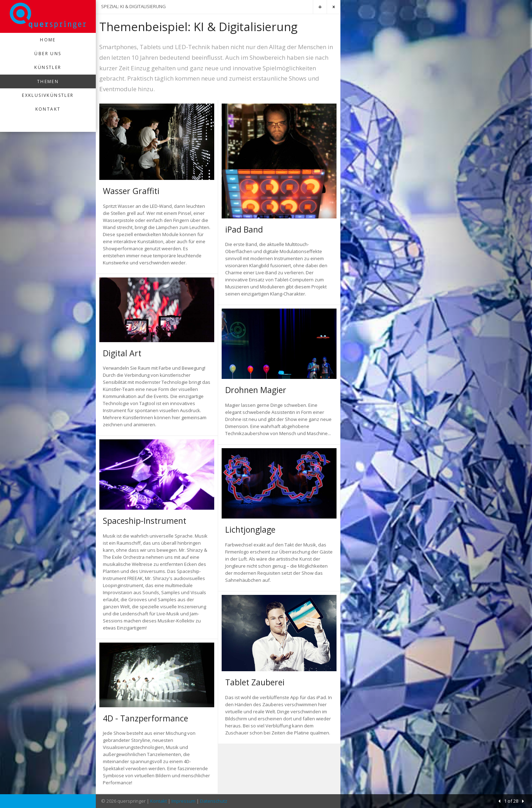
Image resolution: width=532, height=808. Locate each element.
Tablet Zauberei (255, 682)
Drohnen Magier (256, 390)
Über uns (48, 54)
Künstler (48, 67)
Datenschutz (214, 801)
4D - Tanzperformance (145, 718)
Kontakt (48, 109)
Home (48, 40)
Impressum (183, 801)
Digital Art (122, 353)
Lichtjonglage (250, 529)
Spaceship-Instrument (145, 521)
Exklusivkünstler (48, 95)
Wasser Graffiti (131, 191)
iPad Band (244, 229)
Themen (48, 81)
